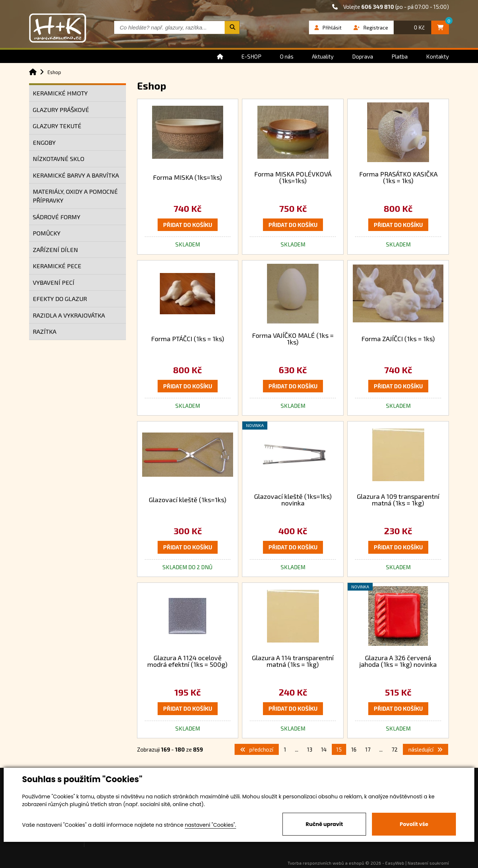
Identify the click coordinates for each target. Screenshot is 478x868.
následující (426, 749)
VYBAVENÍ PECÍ (54, 282)
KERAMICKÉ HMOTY (60, 93)
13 (310, 749)
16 (354, 749)
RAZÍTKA (45, 331)
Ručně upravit (324, 824)
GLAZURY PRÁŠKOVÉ (61, 110)
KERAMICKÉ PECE (57, 266)
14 (324, 749)
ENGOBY (44, 142)
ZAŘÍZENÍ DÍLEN (55, 250)
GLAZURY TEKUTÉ (57, 126)
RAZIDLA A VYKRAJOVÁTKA (69, 315)
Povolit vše (414, 824)
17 (368, 749)
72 (395, 749)
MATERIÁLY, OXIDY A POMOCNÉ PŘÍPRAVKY (75, 196)
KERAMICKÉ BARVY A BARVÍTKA (76, 175)
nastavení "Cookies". (210, 825)
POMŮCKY (47, 233)
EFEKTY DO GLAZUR (60, 299)
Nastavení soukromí (428, 863)
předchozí (257, 749)
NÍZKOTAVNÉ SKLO (59, 159)
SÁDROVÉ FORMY (57, 217)
